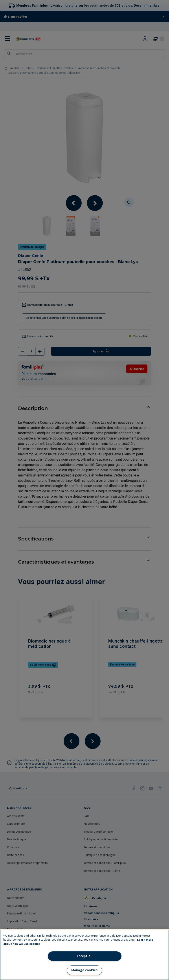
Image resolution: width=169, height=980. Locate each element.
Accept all (85, 956)
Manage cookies (84, 970)
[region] (84, 955)
